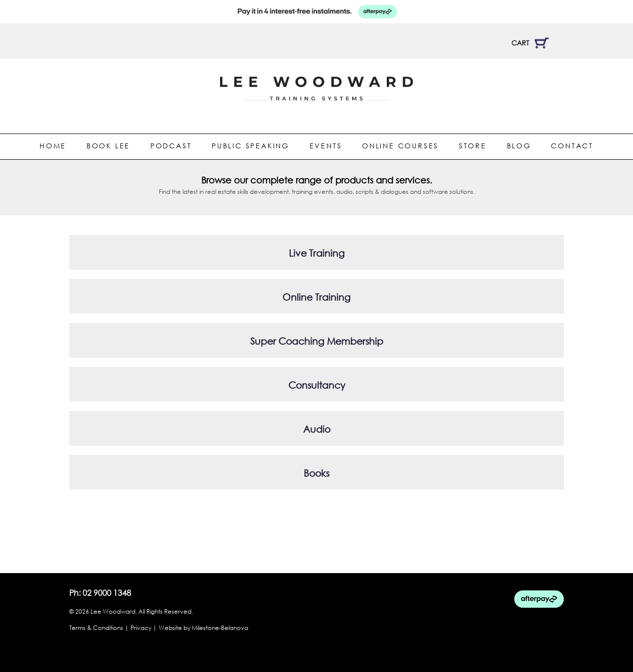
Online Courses (400, 146)
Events (326, 146)
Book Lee (108, 146)
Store (473, 146)
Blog (519, 146)
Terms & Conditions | (99, 628)
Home (53, 146)
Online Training (316, 297)
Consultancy (317, 385)
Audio (317, 429)
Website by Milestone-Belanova (203, 628)
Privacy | (144, 628)
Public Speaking (250, 146)
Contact (572, 146)
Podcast (171, 146)
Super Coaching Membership (317, 341)
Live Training (317, 253)
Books (316, 473)
